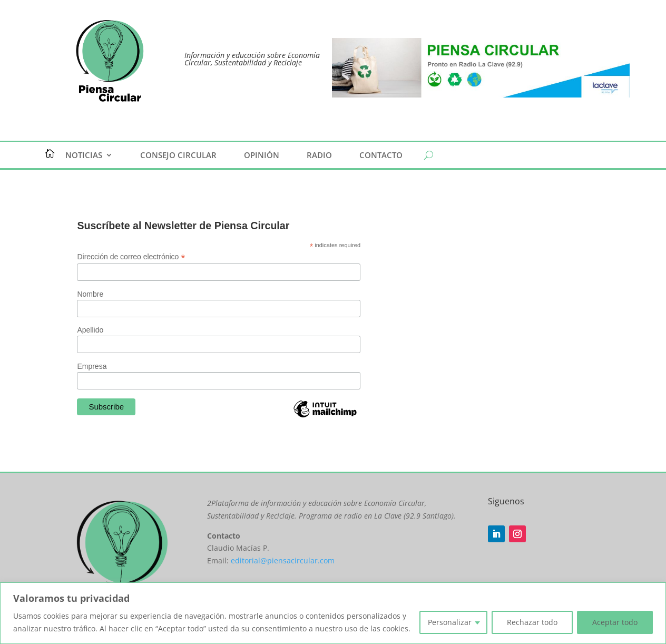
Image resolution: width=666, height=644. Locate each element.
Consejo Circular (178, 156)
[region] (333, 613)
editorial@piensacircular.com (283, 560)
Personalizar (450, 622)
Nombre (90, 294)
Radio (319, 156)
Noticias (84, 156)
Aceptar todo (615, 622)
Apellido (90, 330)
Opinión (262, 156)
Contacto (381, 156)
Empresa (92, 366)
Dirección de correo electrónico (131, 257)
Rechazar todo (532, 622)
